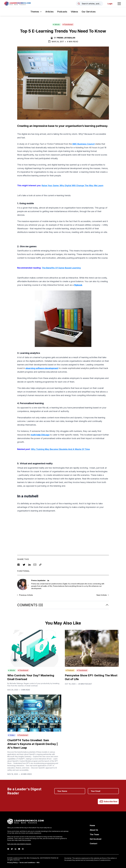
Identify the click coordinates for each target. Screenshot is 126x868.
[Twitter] (12, 849)
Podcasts (62, 12)
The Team (94, 834)
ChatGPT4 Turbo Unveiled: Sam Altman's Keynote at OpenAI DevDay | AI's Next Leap (32, 744)
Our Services (89, 12)
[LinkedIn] (16, 849)
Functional (68, 24)
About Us (94, 830)
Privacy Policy (12, 863)
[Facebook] (8, 849)
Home (92, 825)
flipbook (78, 285)
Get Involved (95, 839)
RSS (38, 863)
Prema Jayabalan (66, 38)
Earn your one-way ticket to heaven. (19, 844)
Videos (74, 12)
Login (110, 4)
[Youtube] (19, 849)
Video (11, 735)
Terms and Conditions (27, 863)
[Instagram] (23, 849)
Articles (49, 12)
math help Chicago (40, 435)
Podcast (70, 670)
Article (56, 24)
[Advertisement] (63, 530)
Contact (94, 843)
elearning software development (42, 368)
